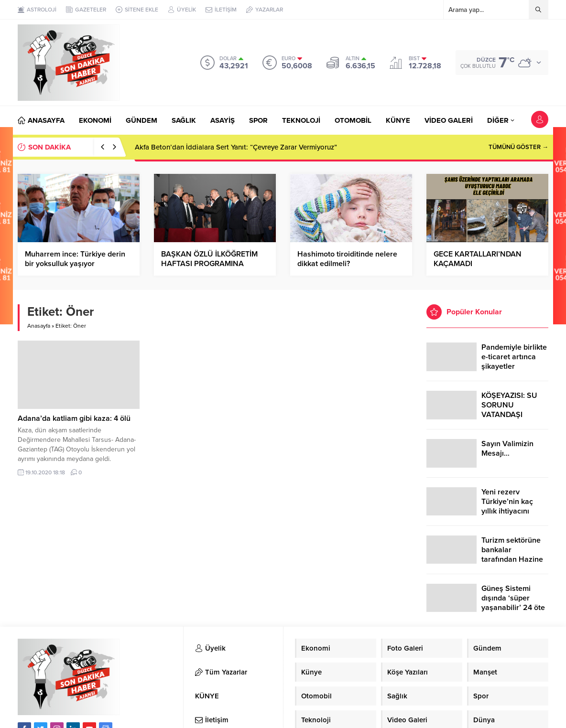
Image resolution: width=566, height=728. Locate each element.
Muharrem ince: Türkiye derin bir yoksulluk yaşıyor (75, 259)
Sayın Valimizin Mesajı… (507, 449)
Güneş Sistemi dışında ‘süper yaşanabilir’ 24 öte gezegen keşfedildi (514, 603)
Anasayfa (39, 326)
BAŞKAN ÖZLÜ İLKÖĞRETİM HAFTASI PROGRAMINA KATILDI (209, 264)
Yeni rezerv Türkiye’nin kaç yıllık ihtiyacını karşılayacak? (507, 506)
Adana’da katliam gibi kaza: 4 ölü (74, 418)
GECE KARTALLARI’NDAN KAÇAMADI (478, 259)
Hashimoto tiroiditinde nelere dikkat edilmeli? (347, 259)
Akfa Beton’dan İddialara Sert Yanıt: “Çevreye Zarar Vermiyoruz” (236, 147)
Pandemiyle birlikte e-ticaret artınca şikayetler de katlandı (514, 362)
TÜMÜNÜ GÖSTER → (518, 147)
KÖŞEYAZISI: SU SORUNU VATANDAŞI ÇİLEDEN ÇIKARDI (512, 410)
